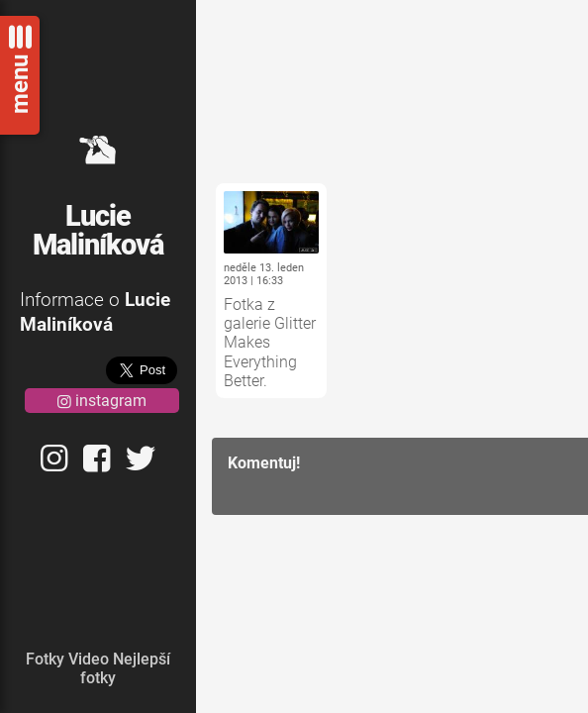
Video (89, 659)
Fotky (45, 659)
